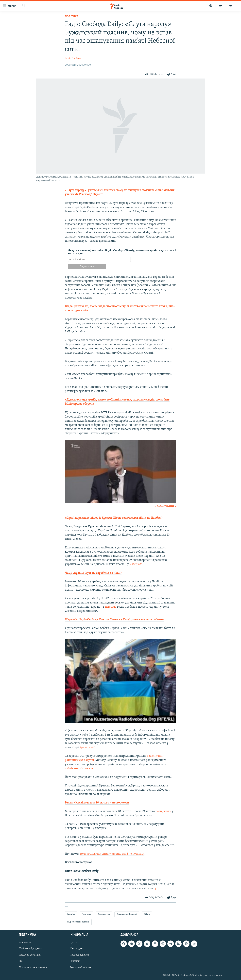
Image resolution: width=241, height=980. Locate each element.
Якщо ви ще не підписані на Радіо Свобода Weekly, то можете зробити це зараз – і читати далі (122, 252)
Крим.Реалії (87, 747)
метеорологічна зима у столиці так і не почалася (112, 854)
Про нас (74, 942)
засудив (89, 760)
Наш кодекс (77, 949)
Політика (72, 17)
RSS (21, 961)
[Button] (154, 74)
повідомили (163, 811)
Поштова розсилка (30, 955)
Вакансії (75, 961)
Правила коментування (33, 967)
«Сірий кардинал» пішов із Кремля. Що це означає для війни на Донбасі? (114, 518)
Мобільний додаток (30, 949)
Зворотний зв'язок (80, 967)
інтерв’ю (111, 607)
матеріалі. (136, 564)
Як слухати (25, 942)
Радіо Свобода (73, 58)
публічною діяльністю (79, 769)
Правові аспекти (79, 955)
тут (155, 888)
